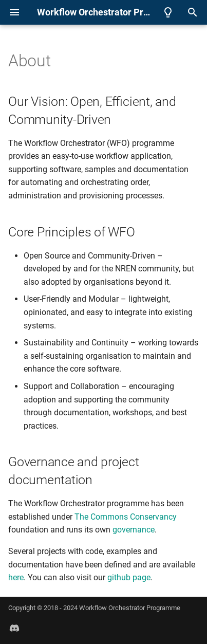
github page (129, 577)
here (16, 577)
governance (134, 530)
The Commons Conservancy (126, 517)
